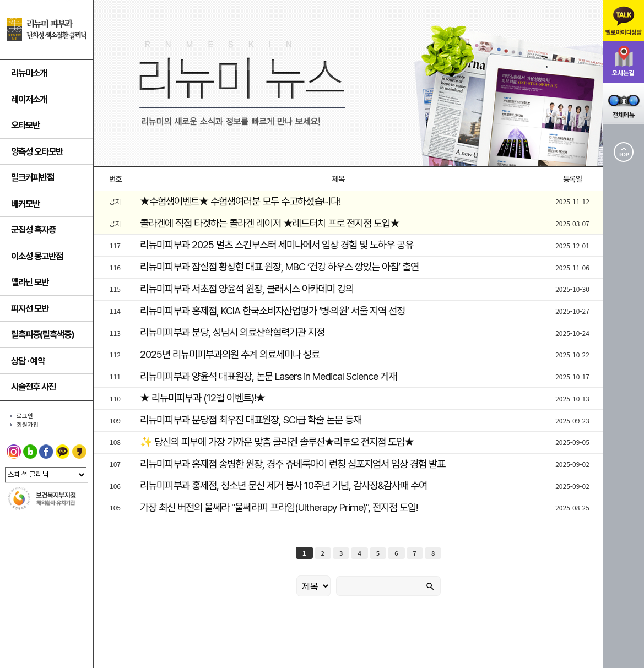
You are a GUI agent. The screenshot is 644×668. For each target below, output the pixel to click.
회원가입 (28, 425)
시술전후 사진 (33, 387)
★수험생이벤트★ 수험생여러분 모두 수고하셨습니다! (240, 201)
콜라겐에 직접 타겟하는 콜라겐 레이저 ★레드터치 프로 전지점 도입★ (270, 223)
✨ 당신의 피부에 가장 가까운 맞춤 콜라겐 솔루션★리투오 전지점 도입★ (277, 442)
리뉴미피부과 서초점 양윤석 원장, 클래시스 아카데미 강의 (247, 289)
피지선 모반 (30, 308)
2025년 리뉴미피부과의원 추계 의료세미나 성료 (230, 354)
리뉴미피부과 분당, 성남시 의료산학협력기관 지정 (232, 332)
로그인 (25, 416)
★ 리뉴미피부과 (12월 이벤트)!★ (202, 398)
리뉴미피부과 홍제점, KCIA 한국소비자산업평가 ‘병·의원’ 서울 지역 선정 (272, 311)
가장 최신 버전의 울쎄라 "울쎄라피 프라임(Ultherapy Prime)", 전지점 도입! (279, 507)
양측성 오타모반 (37, 151)
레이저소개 (29, 99)
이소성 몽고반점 (37, 256)
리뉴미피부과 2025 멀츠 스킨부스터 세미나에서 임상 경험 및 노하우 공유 (277, 245)
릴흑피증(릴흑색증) (43, 334)
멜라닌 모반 (30, 282)
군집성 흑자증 (33, 230)
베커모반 (25, 204)
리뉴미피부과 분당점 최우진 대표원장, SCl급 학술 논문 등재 (251, 420)
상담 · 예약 (28, 361)
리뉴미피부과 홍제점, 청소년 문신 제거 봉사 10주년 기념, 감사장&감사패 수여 (283, 485)
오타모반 (25, 125)
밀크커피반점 (33, 177)
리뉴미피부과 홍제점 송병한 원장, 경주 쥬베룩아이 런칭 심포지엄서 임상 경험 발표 (293, 464)
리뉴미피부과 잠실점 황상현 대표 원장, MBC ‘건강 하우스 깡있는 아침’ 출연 (279, 267)
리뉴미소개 (29, 73)
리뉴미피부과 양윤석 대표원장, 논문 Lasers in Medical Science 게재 (268, 376)
